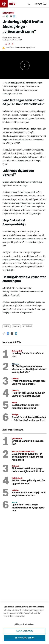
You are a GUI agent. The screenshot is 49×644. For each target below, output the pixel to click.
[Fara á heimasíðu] (10, 4)
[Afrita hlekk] (4, 16)
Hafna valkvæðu (25, 631)
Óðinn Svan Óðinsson (11, 38)
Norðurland (8, 13)
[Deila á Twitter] (11, 16)
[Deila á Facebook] (7, 16)
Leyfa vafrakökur (25, 638)
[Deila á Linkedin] (14, 16)
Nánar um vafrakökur (17, 616)
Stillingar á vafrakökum (24, 624)
